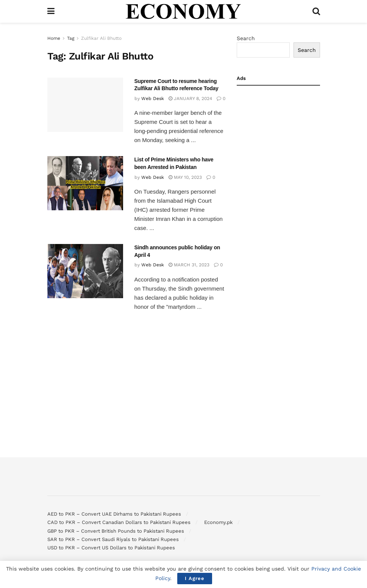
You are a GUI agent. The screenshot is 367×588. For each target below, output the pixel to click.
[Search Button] (316, 11)
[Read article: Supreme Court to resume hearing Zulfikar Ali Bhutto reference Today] (85, 105)
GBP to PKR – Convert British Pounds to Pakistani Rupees (116, 531)
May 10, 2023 (185, 177)
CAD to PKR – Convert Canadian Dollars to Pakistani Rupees (119, 522)
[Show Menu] (51, 11)
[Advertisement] (278, 207)
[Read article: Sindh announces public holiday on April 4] (85, 271)
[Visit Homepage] (183, 11)
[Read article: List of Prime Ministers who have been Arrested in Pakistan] (85, 183)
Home (54, 38)
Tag (71, 38)
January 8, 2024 (190, 99)
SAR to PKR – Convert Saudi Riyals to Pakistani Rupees (113, 539)
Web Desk (153, 99)
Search (246, 38)
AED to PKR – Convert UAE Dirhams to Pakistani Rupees (114, 514)
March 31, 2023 (189, 265)
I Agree (195, 578)
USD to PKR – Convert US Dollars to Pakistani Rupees (111, 548)
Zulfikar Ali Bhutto (101, 38)
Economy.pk (218, 522)
